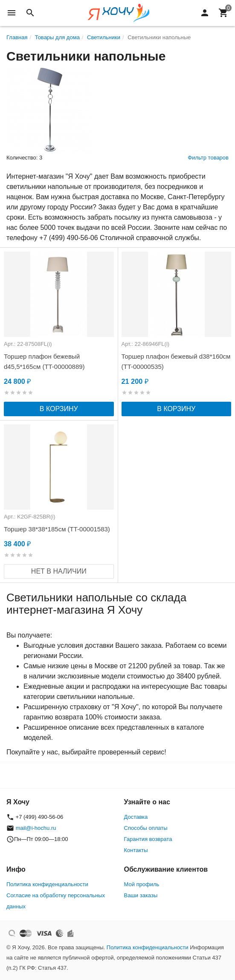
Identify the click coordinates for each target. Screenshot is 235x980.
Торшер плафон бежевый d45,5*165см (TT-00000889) (44, 361)
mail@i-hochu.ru (36, 828)
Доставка (136, 817)
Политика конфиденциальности (47, 884)
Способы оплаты (146, 828)
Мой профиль (142, 884)
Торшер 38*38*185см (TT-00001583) (57, 529)
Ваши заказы (141, 895)
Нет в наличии (59, 571)
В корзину (59, 409)
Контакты (136, 850)
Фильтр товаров (208, 158)
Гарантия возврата (148, 839)
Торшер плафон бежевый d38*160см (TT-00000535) (176, 361)
